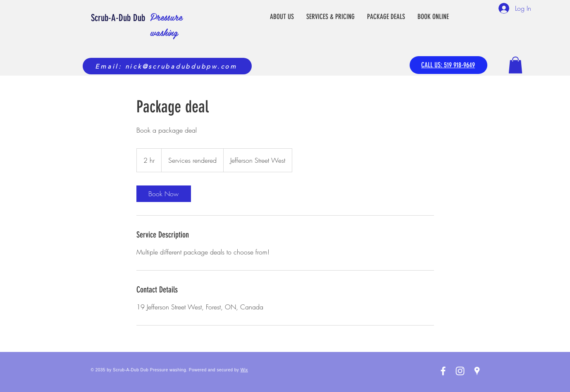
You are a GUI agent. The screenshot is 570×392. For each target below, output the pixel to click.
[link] (164, 194)
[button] (515, 65)
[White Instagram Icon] (460, 371)
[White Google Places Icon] (477, 371)
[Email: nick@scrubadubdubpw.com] (167, 66)
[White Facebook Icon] (443, 371)
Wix (244, 370)
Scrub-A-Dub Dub (119, 18)
